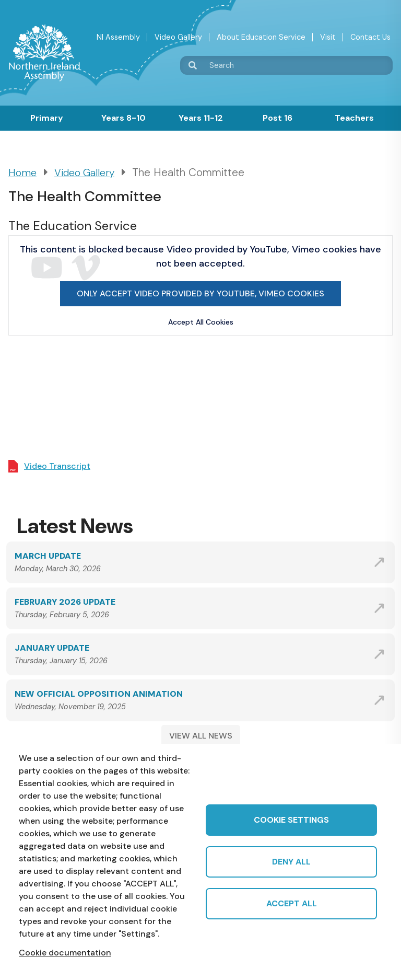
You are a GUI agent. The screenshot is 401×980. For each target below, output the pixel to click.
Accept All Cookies (201, 322)
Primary (47, 118)
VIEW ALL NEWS (201, 736)
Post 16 (278, 118)
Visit (328, 37)
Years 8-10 (123, 118)
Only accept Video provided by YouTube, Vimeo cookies (200, 293)
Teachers (354, 118)
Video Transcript (57, 466)
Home (22, 173)
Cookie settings (291, 820)
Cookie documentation (65, 953)
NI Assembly (118, 37)
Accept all (292, 903)
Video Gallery (178, 37)
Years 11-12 (201, 118)
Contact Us (370, 37)
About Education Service (261, 37)
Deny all (291, 862)
